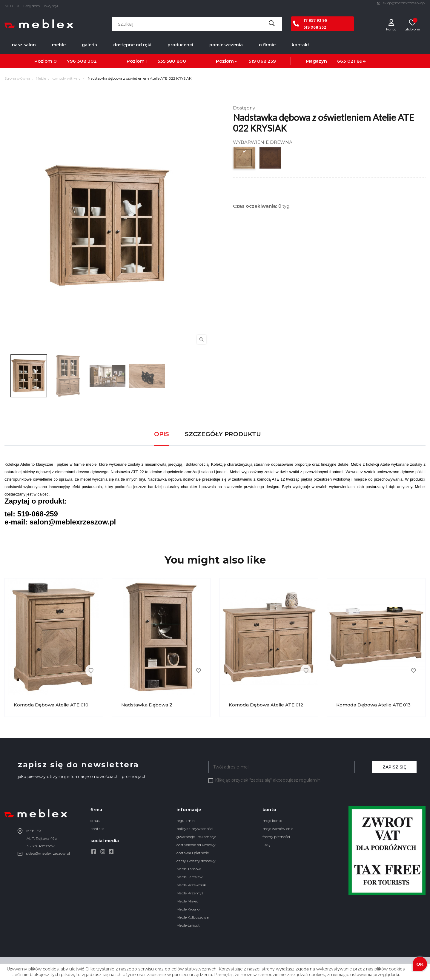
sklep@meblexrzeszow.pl (401, 3)
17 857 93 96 (315, 20)
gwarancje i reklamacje (196, 837)
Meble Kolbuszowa (193, 917)
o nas (95, 821)
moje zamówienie (278, 829)
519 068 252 (315, 27)
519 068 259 (262, 61)
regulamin (186, 821)
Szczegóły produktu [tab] (223, 434)
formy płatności (276, 837)
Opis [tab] (162, 434)
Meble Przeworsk (191, 885)
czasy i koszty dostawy (196, 861)
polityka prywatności (195, 829)
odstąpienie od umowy (196, 845)
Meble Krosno (188, 909)
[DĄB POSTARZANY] (244, 159)
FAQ (267, 845)
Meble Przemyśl (190, 893)
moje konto (272, 821)
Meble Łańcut (188, 925)
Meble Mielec (187, 901)
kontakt (97, 829)
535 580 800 (172, 61)
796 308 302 (82, 61)
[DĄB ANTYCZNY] (270, 159)
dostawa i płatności (193, 853)
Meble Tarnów (189, 869)
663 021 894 (351, 61)
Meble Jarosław (190, 877)
